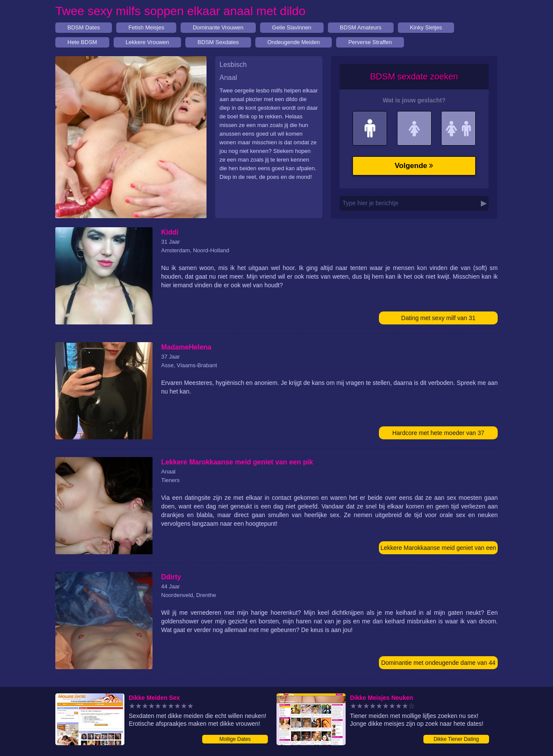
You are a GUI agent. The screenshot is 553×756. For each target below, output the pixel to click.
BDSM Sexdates (218, 42)
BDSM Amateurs (361, 27)
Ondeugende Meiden (294, 42)
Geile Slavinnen (292, 27)
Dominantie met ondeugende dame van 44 (438, 663)
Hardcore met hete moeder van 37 (438, 433)
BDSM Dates (84, 27)
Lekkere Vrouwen (148, 42)
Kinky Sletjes (426, 27)
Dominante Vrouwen (218, 27)
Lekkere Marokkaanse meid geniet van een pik (439, 549)
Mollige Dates (235, 739)
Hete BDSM (82, 42)
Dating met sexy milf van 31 (439, 318)
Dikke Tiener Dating (456, 739)
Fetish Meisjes (146, 27)
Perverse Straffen (370, 42)
